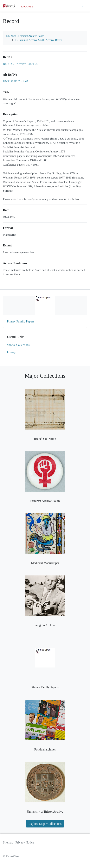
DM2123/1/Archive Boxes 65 (20, 64)
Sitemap (8, 842)
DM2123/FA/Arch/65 (16, 81)
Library (11, 352)
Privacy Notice (25, 842)
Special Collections (18, 345)
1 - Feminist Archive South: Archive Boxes (39, 40)
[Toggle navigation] (83, 6)
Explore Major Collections (45, 824)
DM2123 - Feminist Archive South (25, 36)
